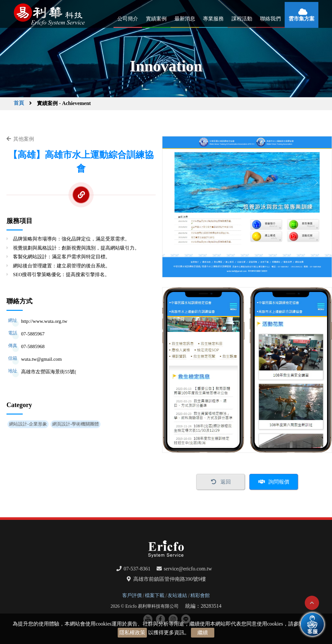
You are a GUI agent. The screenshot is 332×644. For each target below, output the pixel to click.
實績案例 (156, 19)
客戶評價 (132, 595)
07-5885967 (33, 334)
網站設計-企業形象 (28, 424)
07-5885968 (33, 346)
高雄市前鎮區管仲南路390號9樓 (170, 579)
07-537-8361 (137, 569)
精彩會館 (200, 595)
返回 (226, 482)
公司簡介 (128, 19)
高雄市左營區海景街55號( (49, 372)
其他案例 (24, 139)
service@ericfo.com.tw (188, 569)
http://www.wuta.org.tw (44, 321)
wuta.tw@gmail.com (41, 359)
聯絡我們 (270, 19)
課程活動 (242, 19)
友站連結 (177, 595)
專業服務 (213, 19)
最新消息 (185, 19)
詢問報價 (279, 482)
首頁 (19, 103)
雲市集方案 (302, 19)
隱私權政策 (132, 632)
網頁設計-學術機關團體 (76, 424)
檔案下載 (155, 595)
